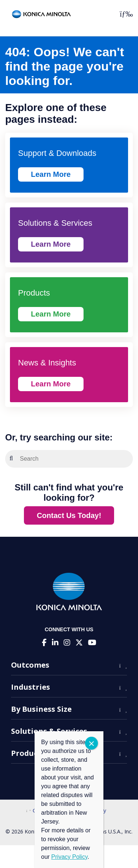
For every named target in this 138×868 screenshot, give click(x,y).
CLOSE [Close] (91, 743)
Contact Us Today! (69, 515)
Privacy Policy (69, 857)
